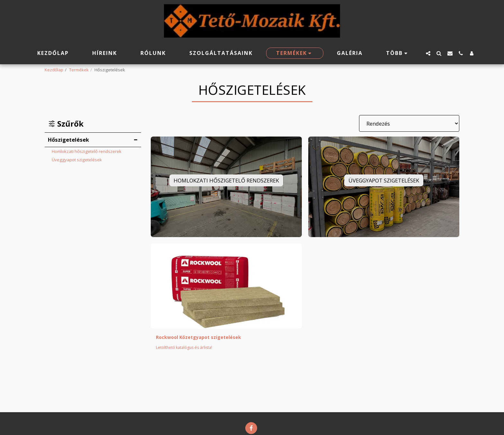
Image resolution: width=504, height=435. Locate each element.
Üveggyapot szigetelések (77, 160)
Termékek (79, 70)
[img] (226, 286)
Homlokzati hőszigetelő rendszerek (87, 151)
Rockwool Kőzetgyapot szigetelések (204, 337)
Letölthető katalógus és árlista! (186, 348)
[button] (428, 53)
